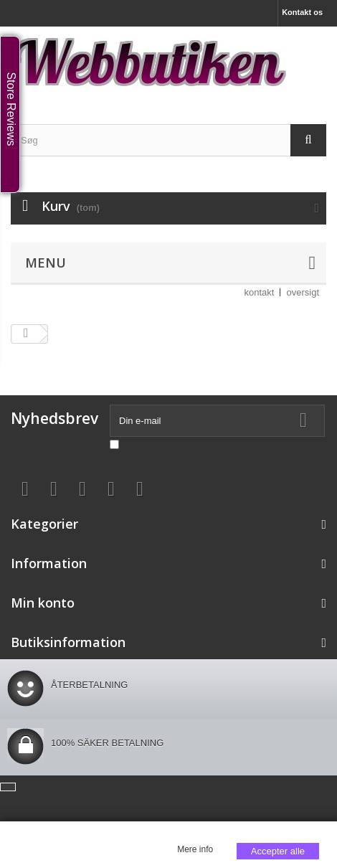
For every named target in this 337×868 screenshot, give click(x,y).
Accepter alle (278, 851)
